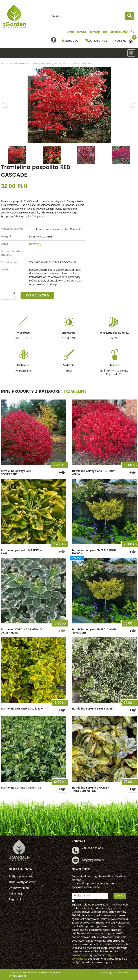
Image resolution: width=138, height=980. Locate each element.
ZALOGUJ (72, 41)
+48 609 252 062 (121, 32)
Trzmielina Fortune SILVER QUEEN (93, 709)
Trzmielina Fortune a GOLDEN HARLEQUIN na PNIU (91, 789)
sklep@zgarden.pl (93, 860)
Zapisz (120, 896)
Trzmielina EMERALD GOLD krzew (22, 709)
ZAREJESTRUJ (98, 41)
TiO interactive (121, 973)
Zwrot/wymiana (19, 888)
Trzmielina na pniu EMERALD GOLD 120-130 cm (94, 631)
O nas (70, 32)
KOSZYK (124, 40)
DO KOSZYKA (37, 295)
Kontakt (81, 32)
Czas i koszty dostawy (22, 882)
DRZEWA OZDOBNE (41, 237)
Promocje (94, 32)
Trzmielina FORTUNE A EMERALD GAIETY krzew (21, 631)
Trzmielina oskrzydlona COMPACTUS (16, 473)
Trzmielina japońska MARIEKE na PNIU (22, 552)
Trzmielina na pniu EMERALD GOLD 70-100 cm (94, 552)
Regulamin (16, 899)
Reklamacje (16, 894)
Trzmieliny (75, 391)
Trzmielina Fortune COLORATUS (21, 788)
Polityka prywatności (22, 876)
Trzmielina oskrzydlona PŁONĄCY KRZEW (93, 473)
